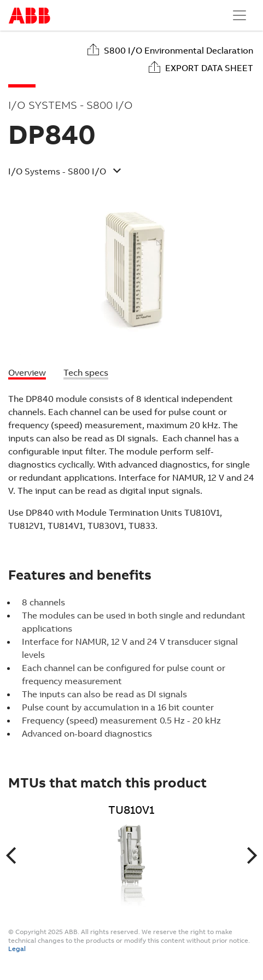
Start (30, 16)
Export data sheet (209, 68)
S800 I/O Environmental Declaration (179, 51)
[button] (123, 173)
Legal (17, 949)
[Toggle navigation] (239, 15)
